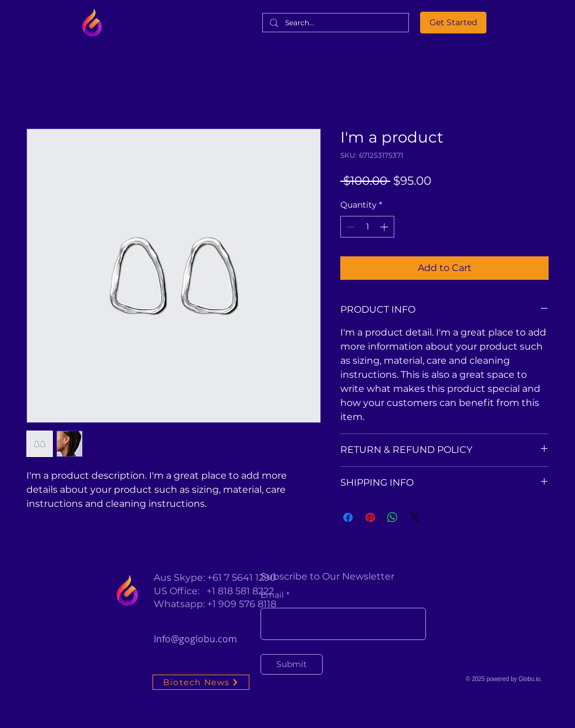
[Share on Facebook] (348, 517)
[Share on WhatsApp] (393, 517)
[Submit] (292, 664)
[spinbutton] (367, 227)
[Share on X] (415, 517)
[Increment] (385, 227)
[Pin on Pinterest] (370, 517)
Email (272, 595)
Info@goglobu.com (195, 639)
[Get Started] (453, 23)
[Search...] (334, 23)
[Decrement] (349, 227)
